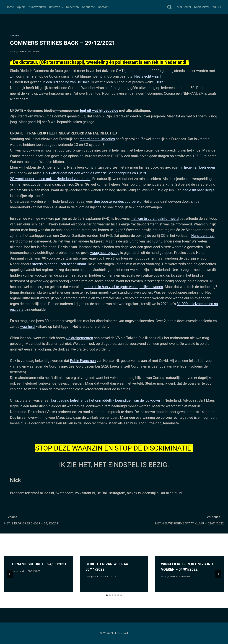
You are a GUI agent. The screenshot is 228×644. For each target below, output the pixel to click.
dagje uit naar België (198, 190)
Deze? (160, 82)
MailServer (184, 7)
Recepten (72, 7)
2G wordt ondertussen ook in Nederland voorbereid (50, 179)
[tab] (107, 595)
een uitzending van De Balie (68, 82)
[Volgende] (218, 574)
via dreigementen (79, 338)
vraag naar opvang (105, 253)
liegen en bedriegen (200, 167)
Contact (103, 7)
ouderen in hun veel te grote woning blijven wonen (124, 287)
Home (10, 7)
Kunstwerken (37, 7)
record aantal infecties (97, 139)
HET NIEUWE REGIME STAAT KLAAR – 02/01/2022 (170, 520)
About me (88, 7)
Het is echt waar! (148, 76)
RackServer (202, 7)
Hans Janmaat (203, 236)
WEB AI (217, 7)
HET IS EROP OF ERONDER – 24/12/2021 (58, 520)
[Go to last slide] (10, 574)
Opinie (21, 7)
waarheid (27, 327)
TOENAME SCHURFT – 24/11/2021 (38, 564)
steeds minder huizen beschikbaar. (59, 264)
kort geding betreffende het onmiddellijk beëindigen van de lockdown (106, 400)
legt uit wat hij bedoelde (99, 111)
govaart (20, 51)
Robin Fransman (83, 361)
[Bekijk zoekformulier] (169, 7)
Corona (15, 36)
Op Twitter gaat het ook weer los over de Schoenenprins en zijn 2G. (96, 173)
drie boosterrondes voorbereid (118, 201)
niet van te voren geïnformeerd (155, 219)
